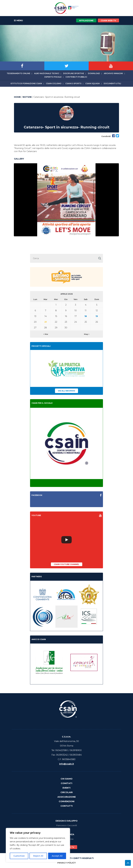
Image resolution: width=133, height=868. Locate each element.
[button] (100, 258)
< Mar (46, 334)
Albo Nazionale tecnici (47, 73)
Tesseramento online (18, 73)
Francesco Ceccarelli (66, 825)
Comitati (66, 783)
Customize (19, 856)
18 (86, 316)
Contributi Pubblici (76, 77)
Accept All (57, 856)
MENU (18, 21)
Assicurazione (67, 797)
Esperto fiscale (53, 77)
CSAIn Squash (93, 83)
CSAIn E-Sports (73, 83)
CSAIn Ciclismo (54, 83)
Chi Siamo (67, 779)
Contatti (67, 806)
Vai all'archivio (66, 391)
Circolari (67, 792)
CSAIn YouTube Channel (67, 564)
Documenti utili (112, 83)
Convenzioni (67, 801)
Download (94, 73)
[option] (66, 200)
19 (97, 316)
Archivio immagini (113, 73)
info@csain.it (67, 764)
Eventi (66, 788)
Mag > (87, 334)
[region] (38, 845)
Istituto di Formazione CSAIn (26, 83)
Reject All (38, 856)
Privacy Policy (66, 863)
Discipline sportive (74, 73)
